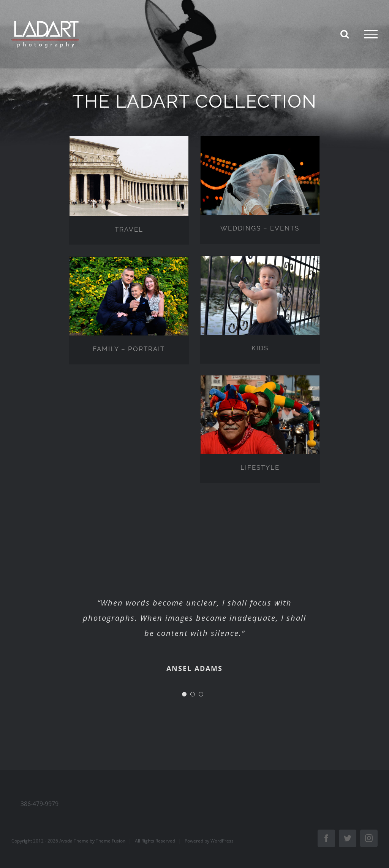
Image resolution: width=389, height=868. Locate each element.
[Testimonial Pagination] (184, 694)
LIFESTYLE (260, 467)
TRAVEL (129, 229)
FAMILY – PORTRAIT (129, 349)
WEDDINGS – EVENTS (260, 228)
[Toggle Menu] (371, 34)
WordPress (222, 841)
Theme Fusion (111, 841)
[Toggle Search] (345, 34)
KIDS (260, 348)
